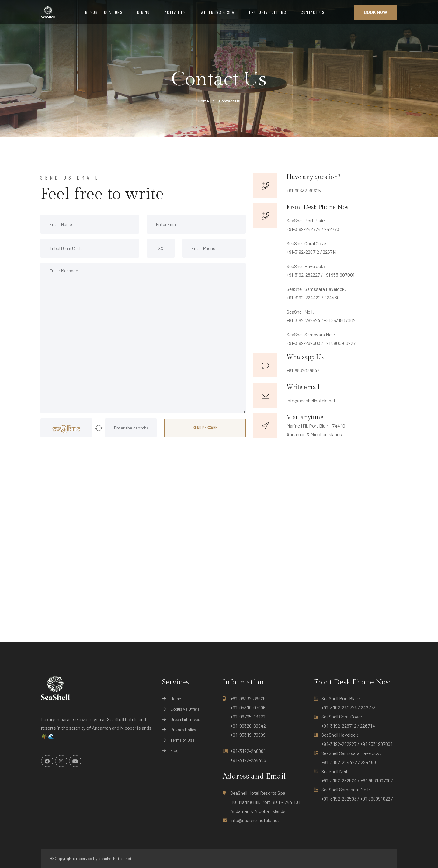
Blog (174, 750)
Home (204, 101)
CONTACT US (313, 12)
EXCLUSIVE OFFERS (268, 12)
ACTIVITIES (175, 12)
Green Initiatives (185, 719)
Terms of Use (182, 740)
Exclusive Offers (185, 709)
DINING (144, 12)
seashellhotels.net (115, 858)
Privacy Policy (183, 730)
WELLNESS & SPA (218, 12)
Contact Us (229, 101)
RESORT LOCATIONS (104, 12)
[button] (99, 428)
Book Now (375, 12)
